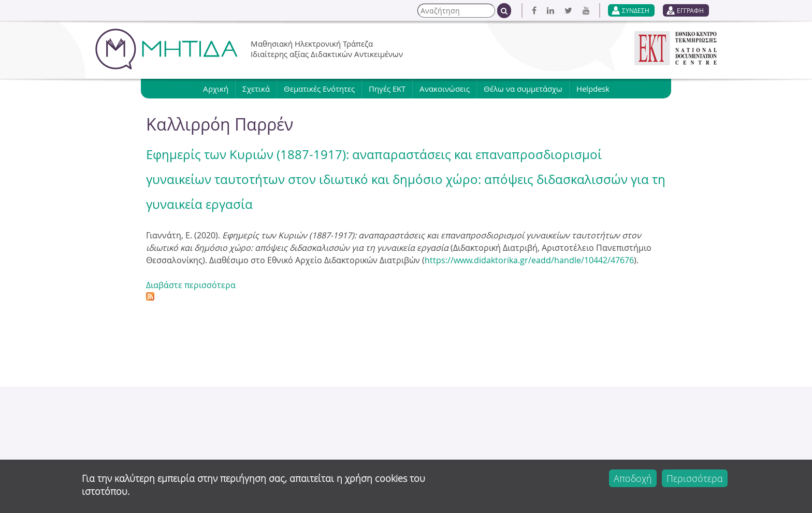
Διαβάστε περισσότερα (191, 285)
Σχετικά (256, 89)
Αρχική (216, 89)
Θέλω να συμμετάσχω (523, 89)
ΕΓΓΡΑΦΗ (690, 10)
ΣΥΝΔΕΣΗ (636, 10)
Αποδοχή (633, 478)
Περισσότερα (695, 478)
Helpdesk (593, 89)
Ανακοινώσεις (445, 89)
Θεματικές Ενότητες (319, 89)
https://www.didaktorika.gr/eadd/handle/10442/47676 (529, 260)
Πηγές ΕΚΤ (387, 89)
